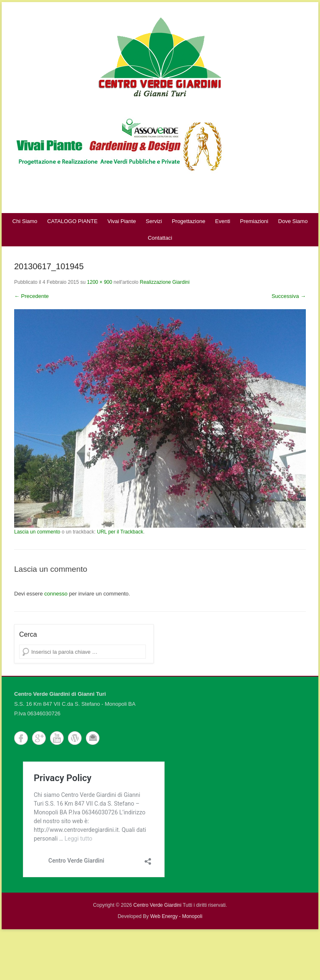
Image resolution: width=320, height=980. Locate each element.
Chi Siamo (25, 221)
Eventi (222, 221)
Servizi (154, 221)
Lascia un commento (37, 532)
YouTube (57, 738)
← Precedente (31, 296)
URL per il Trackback (120, 532)
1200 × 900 (100, 282)
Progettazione (188, 221)
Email (93, 738)
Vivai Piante (122, 221)
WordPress (75, 738)
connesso (56, 594)
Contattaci (160, 238)
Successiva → (289, 296)
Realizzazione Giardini (165, 282)
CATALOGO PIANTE (72, 221)
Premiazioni (254, 221)
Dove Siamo (293, 221)
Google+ (39, 738)
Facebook (21, 738)
